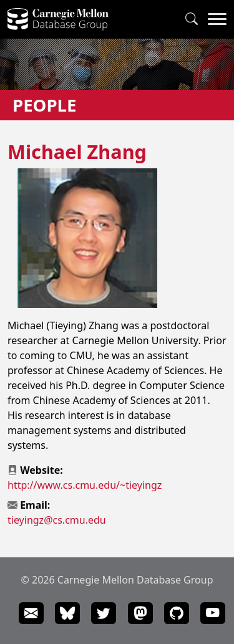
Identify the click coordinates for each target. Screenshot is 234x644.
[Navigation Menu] (217, 19)
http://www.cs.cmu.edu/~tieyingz (85, 485)
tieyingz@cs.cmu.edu (57, 520)
